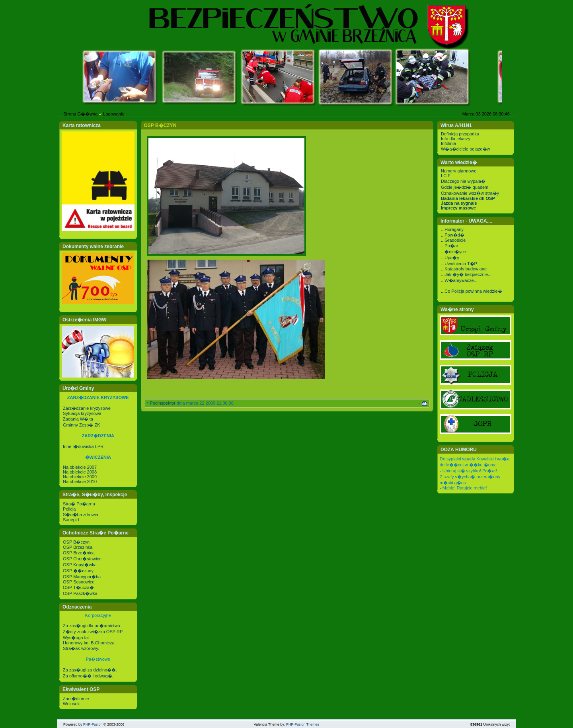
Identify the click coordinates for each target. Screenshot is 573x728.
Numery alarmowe (459, 171)
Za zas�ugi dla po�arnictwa (92, 626)
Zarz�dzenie (76, 699)
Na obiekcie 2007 (80, 467)
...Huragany (452, 229)
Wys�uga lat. (76, 638)
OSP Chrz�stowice (82, 559)
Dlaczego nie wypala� (463, 181)
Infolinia (448, 143)
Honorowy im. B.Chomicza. (89, 643)
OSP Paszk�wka (80, 593)
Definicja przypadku (460, 134)
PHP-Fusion (93, 724)
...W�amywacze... (459, 280)
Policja (69, 509)
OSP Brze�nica (79, 553)
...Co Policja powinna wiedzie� (471, 291)
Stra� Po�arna (79, 504)
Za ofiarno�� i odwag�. (88, 676)
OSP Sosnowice (79, 582)
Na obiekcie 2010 (80, 481)
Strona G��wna (80, 114)
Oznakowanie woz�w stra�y (470, 193)
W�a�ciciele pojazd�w (465, 149)
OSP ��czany (78, 571)
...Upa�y (450, 258)
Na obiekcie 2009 (80, 477)
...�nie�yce (453, 252)
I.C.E (446, 176)
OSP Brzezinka (78, 547)
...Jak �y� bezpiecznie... (466, 274)
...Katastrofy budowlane (464, 269)
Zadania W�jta (78, 419)
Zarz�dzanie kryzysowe (87, 408)
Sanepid (71, 520)
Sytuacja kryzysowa (82, 413)
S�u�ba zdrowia (81, 515)
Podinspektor (163, 403)
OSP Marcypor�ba (82, 577)
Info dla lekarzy (456, 139)
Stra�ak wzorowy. (81, 648)
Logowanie (114, 114)
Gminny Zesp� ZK (82, 425)
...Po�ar (449, 246)
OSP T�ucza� (78, 587)
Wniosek (71, 704)
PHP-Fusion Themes (303, 724)
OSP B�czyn (76, 542)
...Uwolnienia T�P (459, 264)
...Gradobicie (453, 240)
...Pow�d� (453, 235)
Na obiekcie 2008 (80, 472)
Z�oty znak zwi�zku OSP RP (93, 632)
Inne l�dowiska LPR (83, 446)
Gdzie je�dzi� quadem (465, 187)
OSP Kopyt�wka (80, 565)
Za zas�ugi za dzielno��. (90, 670)
